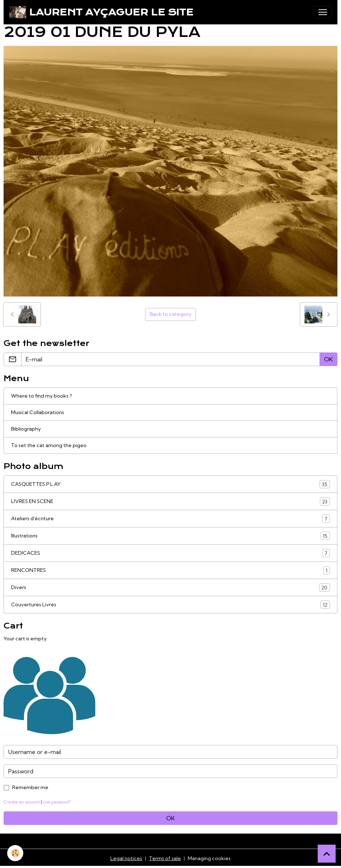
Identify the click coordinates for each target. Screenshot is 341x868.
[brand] (101, 12)
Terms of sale (165, 858)
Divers (170, 587)
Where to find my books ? (42, 396)
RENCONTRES (170, 570)
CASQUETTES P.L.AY (170, 484)
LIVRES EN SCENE (170, 501)
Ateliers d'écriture (170, 519)
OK (328, 359)
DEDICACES (170, 553)
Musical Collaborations (38, 412)
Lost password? (57, 802)
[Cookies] (15, 853)
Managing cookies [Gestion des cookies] (209, 858)
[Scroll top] (327, 854)
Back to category (170, 314)
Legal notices (126, 858)
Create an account (22, 802)
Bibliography (26, 429)
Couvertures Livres (170, 605)
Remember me (30, 787)
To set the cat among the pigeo (49, 445)
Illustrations (170, 536)
